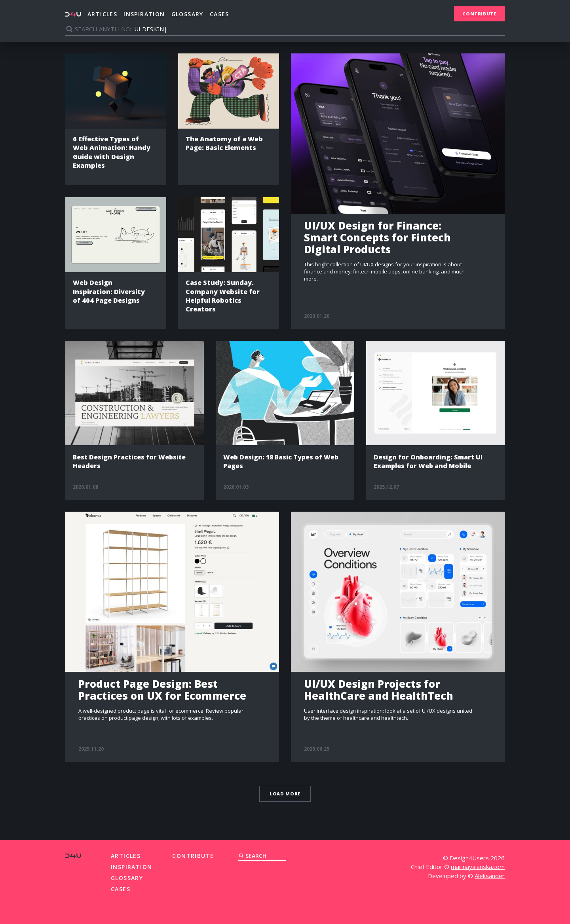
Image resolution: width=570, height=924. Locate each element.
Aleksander (490, 875)
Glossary (187, 14)
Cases (219, 14)
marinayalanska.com (478, 866)
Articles (102, 14)
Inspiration (144, 14)
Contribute (479, 14)
